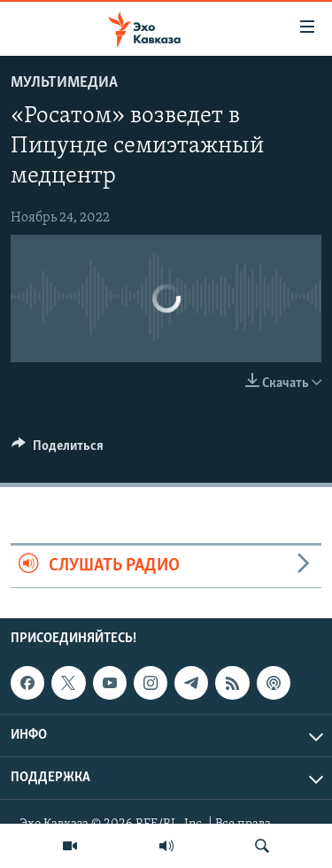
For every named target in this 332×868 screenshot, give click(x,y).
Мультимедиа (64, 83)
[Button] (58, 450)
